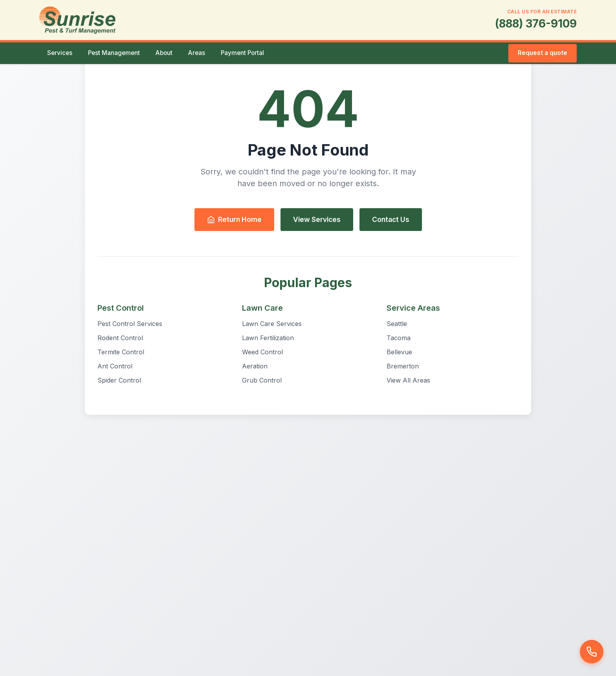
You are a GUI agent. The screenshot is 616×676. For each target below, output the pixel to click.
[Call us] (592, 652)
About (164, 53)
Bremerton (403, 366)
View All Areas (408, 380)
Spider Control (119, 380)
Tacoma (399, 338)
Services (60, 53)
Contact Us (391, 219)
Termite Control (121, 352)
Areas (197, 53)
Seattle (397, 324)
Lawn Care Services (272, 324)
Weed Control (262, 352)
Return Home (234, 219)
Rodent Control (120, 338)
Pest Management (114, 53)
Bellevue (399, 352)
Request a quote (543, 53)
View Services (317, 219)
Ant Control (115, 366)
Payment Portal (242, 53)
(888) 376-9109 (536, 24)
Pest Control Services (130, 324)
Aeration (255, 366)
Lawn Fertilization (268, 338)
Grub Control (262, 380)
